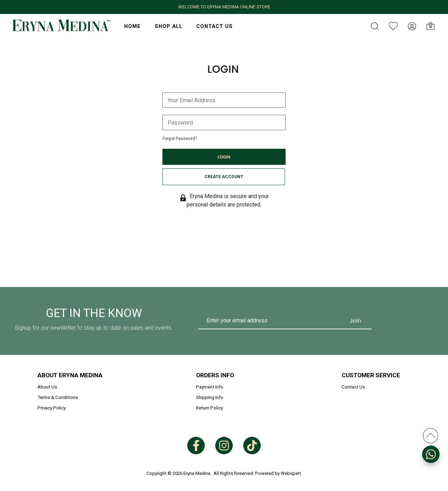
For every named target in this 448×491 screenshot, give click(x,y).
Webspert (291, 473)
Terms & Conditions (58, 397)
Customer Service (371, 375)
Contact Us (215, 26)
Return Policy (209, 408)
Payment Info (210, 387)
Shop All (169, 26)
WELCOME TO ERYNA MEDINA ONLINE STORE (224, 7)
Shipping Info (210, 397)
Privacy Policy (52, 408)
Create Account (224, 177)
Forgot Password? (180, 139)
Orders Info (215, 375)
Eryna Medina (197, 473)
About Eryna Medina (70, 375)
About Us (47, 387)
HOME (132, 26)
